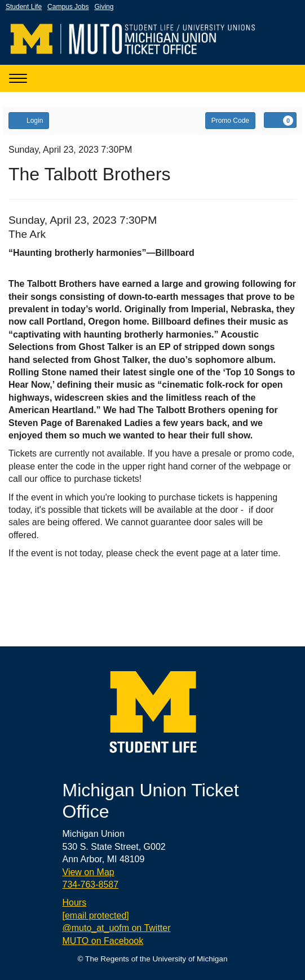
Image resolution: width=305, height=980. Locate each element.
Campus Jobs (68, 7)
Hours (75, 903)
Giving (104, 7)
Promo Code (230, 121)
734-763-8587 (91, 884)
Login (29, 120)
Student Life (24, 7)
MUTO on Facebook (103, 941)
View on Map (89, 872)
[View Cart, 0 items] (280, 120)
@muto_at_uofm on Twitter (117, 928)
